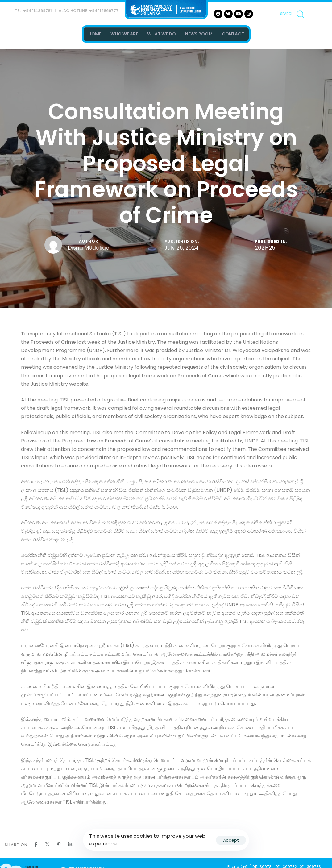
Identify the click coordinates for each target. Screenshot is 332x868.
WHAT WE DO (162, 34)
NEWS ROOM (199, 34)
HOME (95, 34)
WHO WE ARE (124, 34)
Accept (231, 840)
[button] (292, 14)
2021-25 (265, 248)
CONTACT (233, 34)
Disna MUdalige (89, 248)
